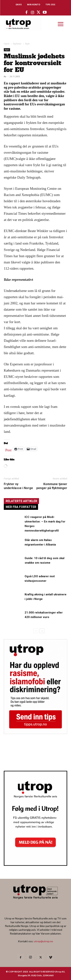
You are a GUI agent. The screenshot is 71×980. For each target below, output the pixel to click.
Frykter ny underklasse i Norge (18, 486)
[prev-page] (36, 631)
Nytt (27, 44)
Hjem (7, 44)
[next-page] (42, 631)
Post (8, 449)
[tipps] (35, 733)
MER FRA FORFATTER (21, 507)
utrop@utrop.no (43, 941)
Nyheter (17, 44)
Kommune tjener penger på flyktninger (52, 486)
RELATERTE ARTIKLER (21, 501)
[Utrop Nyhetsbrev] (35, 865)
